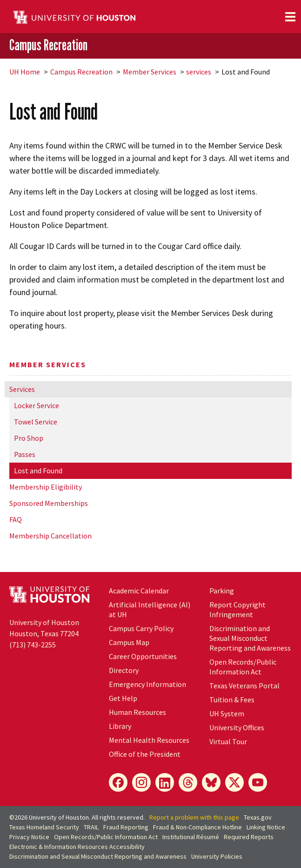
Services (22, 389)
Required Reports (249, 837)
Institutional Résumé (191, 837)
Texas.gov (258, 817)
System (227, 713)
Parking (222, 591)
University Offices (237, 727)
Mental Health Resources (149, 740)
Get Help (123, 698)
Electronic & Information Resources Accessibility (77, 847)
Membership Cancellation (50, 536)
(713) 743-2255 (33, 645)
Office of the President (145, 754)
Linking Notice (266, 827)
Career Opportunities (143, 656)
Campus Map (129, 642)
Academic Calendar (139, 591)
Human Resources (137, 712)
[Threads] (188, 782)
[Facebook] (118, 782)
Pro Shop (29, 438)
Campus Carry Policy (141, 628)
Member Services (150, 72)
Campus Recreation (48, 45)
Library (120, 726)
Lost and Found (38, 471)
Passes (25, 454)
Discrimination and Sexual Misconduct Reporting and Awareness (250, 638)
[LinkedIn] (165, 782)
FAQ (16, 519)
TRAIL (91, 827)
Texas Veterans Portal (244, 686)
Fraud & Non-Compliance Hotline (197, 827)
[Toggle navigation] (290, 17)
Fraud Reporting (126, 827)
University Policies (217, 856)
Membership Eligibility (46, 487)
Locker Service (37, 405)
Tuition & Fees (232, 700)
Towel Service (36, 422)
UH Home (25, 72)
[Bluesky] (211, 782)
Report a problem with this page (194, 817)
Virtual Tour (228, 741)
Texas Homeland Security (44, 827)
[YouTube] (258, 782)
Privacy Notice (29, 837)
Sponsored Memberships (49, 503)
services (199, 72)
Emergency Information (147, 684)
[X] (234, 782)
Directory (124, 670)
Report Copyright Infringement (237, 609)
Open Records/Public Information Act (243, 667)
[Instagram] (141, 782)
